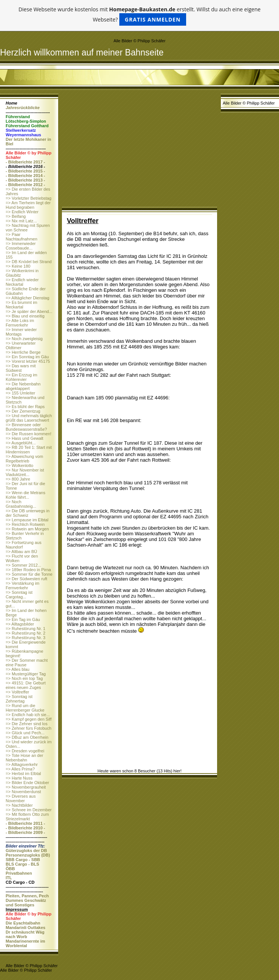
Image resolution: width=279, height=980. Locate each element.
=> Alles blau (18, 669)
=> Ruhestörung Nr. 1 (25, 629)
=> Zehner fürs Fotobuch (29, 728)
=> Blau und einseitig (25, 316)
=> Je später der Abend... (29, 311)
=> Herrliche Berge (23, 352)
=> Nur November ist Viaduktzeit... (25, 472)
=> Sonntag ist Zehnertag (19, 699)
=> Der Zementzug (23, 411)
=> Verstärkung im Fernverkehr (22, 586)
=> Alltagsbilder (20, 624)
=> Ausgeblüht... (21, 443)
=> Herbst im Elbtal (23, 774)
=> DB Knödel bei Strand (29, 262)
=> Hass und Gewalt (25, 438)
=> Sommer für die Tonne (29, 574)
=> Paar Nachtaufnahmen (22, 237)
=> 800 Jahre (18, 479)
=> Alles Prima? (20, 769)
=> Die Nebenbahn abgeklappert (23, 386)
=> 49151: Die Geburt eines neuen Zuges (26, 685)
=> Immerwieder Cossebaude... (21, 246)
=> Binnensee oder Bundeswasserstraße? (26, 427)
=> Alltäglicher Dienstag (28, 298)
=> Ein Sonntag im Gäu (27, 357)
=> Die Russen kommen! (29, 434)
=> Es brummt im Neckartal (22, 305)
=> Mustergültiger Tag (26, 674)
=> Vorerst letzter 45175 (28, 361)
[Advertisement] (139, 150)
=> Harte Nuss (19, 778)
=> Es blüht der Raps (25, 407)
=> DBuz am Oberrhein (27, 737)
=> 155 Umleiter (20, 393)
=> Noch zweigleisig (24, 339)
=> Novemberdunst (23, 792)
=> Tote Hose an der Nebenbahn (24, 758)
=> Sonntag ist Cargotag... (19, 595)
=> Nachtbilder (19, 805)
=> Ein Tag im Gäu (23, 619)
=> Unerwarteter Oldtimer (21, 345)
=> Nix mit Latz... (21, 221)
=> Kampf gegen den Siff (29, 719)
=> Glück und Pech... (25, 733)
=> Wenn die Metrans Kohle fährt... (25, 495)
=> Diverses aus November (21, 798)
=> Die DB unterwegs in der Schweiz (28, 513)
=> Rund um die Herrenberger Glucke (25, 708)
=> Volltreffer (17, 692)
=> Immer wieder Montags (21, 332)
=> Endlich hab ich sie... (28, 715)
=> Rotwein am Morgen (27, 529)
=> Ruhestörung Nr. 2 (25, 633)
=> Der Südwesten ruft (26, 579)
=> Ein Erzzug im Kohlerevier (22, 377)
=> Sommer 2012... (23, 565)
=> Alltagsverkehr (22, 764)
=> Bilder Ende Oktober (27, 783)
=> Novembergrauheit (26, 787)
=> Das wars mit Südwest (21, 368)
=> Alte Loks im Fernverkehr (20, 323)
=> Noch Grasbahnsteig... (21, 504)
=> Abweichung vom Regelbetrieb (24, 459)
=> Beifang (16, 216)
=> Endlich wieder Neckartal (22, 282)
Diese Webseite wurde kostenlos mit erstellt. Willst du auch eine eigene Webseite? (139, 16)
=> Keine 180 (18, 266)
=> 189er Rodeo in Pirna (28, 570)
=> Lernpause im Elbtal (27, 520)
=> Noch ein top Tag (24, 678)
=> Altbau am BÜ (21, 552)
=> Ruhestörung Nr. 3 (25, 638)
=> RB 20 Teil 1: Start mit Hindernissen (29, 450)
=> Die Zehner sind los (27, 724)
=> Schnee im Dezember (29, 810)
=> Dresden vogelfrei (25, 751)
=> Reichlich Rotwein (25, 524)
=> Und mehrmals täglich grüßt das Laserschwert (29, 418)
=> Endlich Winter (22, 212)
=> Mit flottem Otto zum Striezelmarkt (27, 817)
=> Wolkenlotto (19, 465)
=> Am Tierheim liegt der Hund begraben (28, 205)
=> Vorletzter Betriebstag (29, 198)
